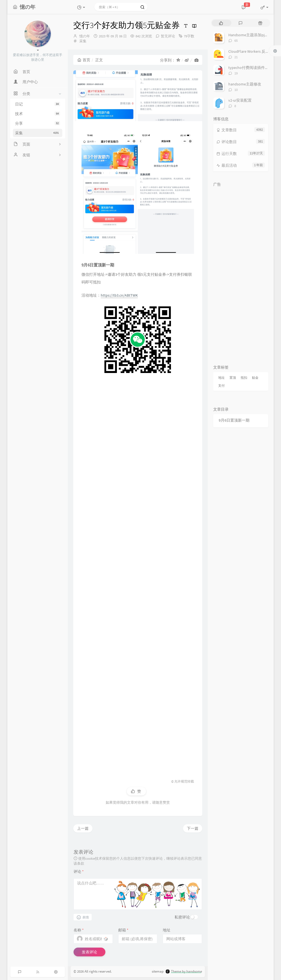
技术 (38, 114)
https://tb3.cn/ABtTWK (119, 295)
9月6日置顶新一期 (234, 420)
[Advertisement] (138, 574)
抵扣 (244, 378)
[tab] (221, 23)
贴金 (255, 378)
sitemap (158, 972)
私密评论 (182, 917)
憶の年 (85, 36)
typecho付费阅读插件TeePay (253, 68)
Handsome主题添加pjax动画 (252, 35)
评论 (79, 872)
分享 (38, 123)
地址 (167, 930)
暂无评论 (168, 36)
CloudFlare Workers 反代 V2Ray (254, 51)
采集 (38, 133)
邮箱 (123, 930)
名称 (79, 930)
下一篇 (193, 828)
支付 (221, 385)
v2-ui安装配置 (240, 100)
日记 (38, 104)
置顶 (233, 378)
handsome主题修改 (245, 84)
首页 (84, 60)
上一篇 (83, 828)
